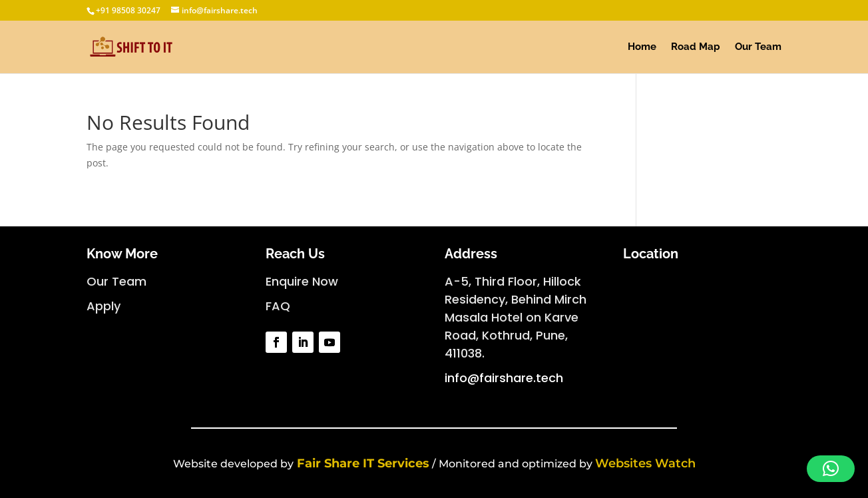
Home (642, 47)
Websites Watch (645, 463)
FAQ (278, 306)
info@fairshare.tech (504, 378)
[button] (831, 469)
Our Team (758, 47)
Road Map (696, 47)
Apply (104, 306)
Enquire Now (302, 281)
